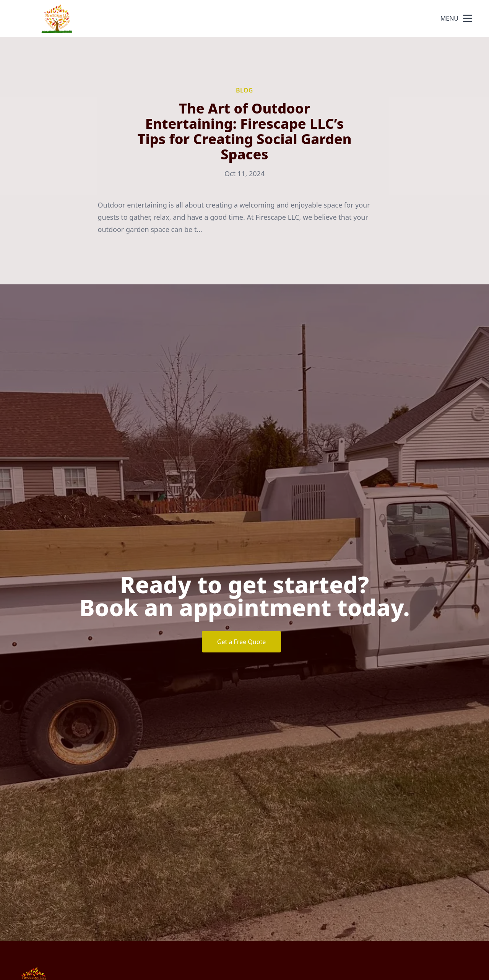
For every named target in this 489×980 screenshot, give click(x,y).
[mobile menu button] (468, 18)
